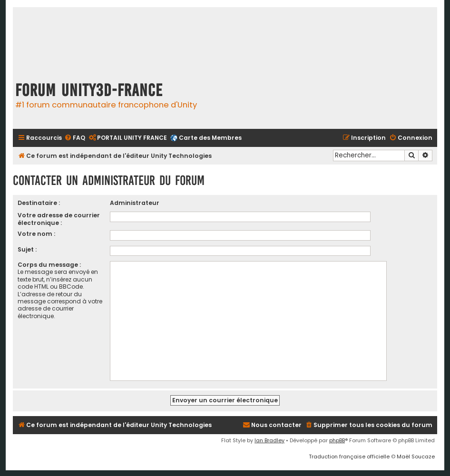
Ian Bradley (269, 440)
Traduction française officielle (349, 457)
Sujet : (27, 249)
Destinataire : (39, 203)
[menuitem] (75, 138)
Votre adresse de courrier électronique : (59, 219)
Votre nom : (36, 234)
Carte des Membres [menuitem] (210, 138)
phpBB (337, 440)
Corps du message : (49, 265)
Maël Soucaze (416, 457)
